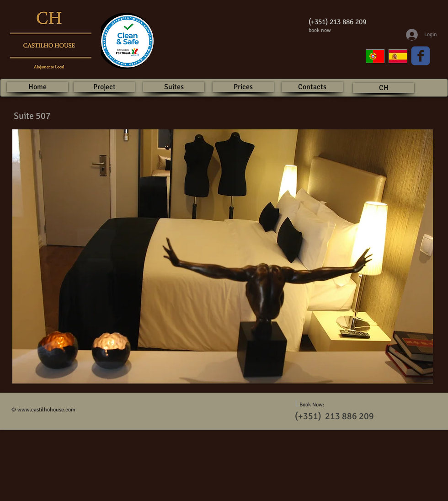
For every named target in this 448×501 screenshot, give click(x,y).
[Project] (104, 87)
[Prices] (243, 87)
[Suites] (174, 87)
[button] (223, 256)
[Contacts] (312, 87)
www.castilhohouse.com (46, 410)
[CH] (384, 88)
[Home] (37, 87)
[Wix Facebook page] (421, 56)
